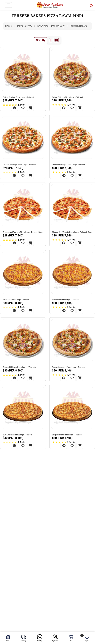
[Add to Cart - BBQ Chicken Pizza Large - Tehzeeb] (30, 446)
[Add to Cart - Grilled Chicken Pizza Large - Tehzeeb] (30, 108)
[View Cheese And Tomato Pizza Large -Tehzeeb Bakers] (14, 243)
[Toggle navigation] (8, 5)
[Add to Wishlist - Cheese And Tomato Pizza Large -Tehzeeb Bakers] (23, 243)
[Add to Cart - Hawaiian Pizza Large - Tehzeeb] (30, 310)
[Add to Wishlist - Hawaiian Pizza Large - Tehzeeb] (23, 310)
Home (8, 26)
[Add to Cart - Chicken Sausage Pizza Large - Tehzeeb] (30, 175)
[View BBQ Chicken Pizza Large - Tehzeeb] (14, 446)
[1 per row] (51, 40)
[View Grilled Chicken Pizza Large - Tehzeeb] (14, 108)
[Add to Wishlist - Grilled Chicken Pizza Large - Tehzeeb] (23, 108)
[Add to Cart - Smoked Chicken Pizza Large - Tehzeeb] (30, 378)
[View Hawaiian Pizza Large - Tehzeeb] (14, 310)
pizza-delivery (25, 26)
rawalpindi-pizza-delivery (51, 26)
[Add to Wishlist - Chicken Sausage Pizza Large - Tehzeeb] (23, 175)
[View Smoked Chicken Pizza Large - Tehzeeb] (14, 378)
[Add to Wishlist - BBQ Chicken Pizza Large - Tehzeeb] (23, 446)
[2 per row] (56, 40)
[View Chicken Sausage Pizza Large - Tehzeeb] (14, 175)
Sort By (41, 40)
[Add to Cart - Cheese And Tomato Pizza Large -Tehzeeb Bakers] (30, 243)
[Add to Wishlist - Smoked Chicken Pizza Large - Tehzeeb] (23, 378)
